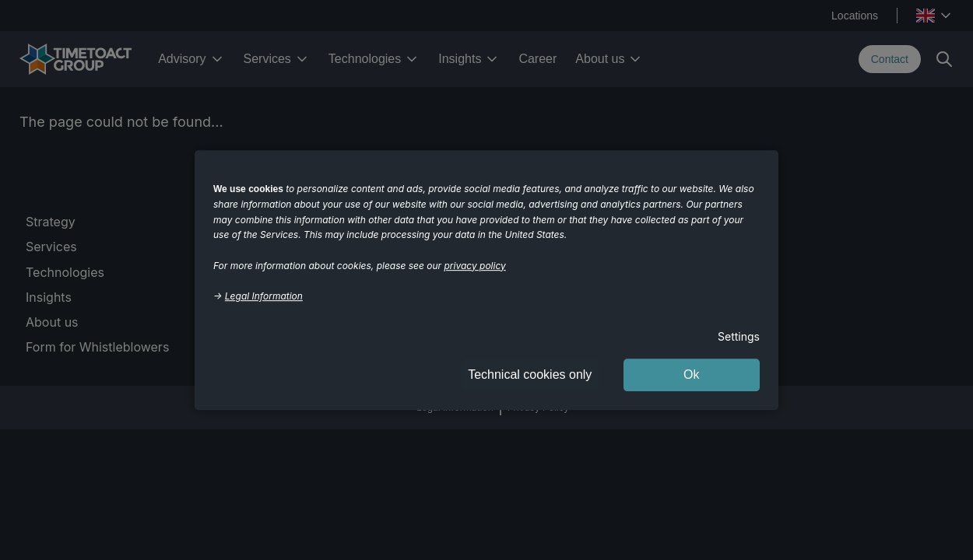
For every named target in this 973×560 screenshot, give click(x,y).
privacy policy (475, 266)
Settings (739, 336)
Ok (691, 374)
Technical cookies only (530, 374)
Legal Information (264, 296)
